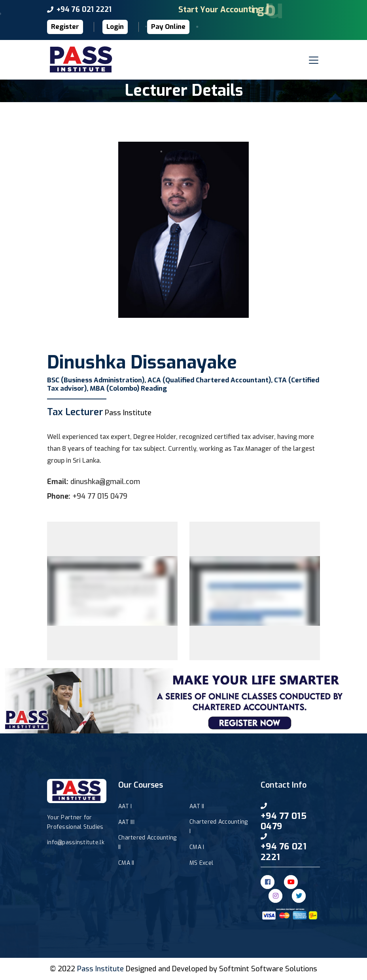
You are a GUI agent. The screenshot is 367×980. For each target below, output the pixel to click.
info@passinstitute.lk (76, 842)
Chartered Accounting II (148, 842)
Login (115, 27)
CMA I (197, 847)
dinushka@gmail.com (105, 482)
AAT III (126, 822)
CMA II (126, 863)
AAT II (197, 806)
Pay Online (168, 27)
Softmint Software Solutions (268, 969)
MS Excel (201, 863)
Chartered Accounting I (219, 827)
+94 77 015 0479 (100, 496)
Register (65, 27)
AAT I (125, 806)
